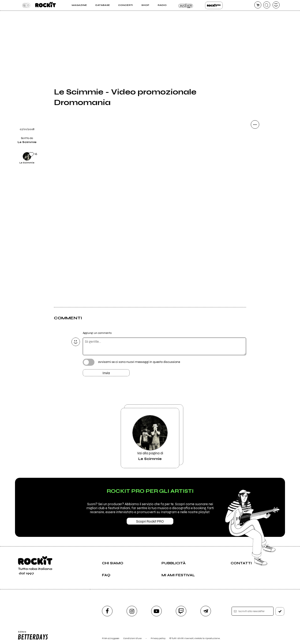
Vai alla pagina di (150, 438)
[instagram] (132, 611)
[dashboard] (276, 5)
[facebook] (107, 611)
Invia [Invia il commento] (106, 373)
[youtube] (156, 611)
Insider (186, 5)
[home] (45, 5)
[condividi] (255, 124)
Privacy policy (158, 638)
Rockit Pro (214, 5)
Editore (33, 635)
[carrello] (258, 5)
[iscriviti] (280, 611)
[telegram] (206, 611)
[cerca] (267, 5)
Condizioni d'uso (132, 638)
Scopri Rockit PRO (150, 521)
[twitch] (181, 611)
